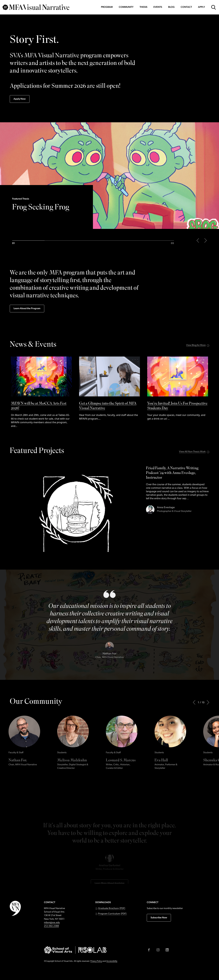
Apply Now (20, 99)
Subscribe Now (159, 918)
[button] (110, 908)
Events (158, 7)
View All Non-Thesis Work (192, 452)
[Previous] (194, 702)
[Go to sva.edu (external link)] (58, 950)
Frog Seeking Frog (41, 208)
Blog (171, 7)
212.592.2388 (51, 926)
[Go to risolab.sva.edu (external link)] (92, 950)
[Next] (208, 702)
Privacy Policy (96, 961)
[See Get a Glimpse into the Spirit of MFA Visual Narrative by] (109, 388)
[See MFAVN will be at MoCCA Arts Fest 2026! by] (41, 392)
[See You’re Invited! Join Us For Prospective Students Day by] (178, 388)
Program (107, 7)
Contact (186, 7)
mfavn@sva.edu (52, 923)
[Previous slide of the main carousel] (198, 240)
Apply (202, 7)
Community (126, 7)
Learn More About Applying (109, 859)
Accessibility (112, 961)
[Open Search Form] (214, 7)
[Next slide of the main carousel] (206, 240)
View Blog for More (196, 345)
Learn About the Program (27, 309)
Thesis (143, 7)
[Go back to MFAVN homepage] (36, 7)
